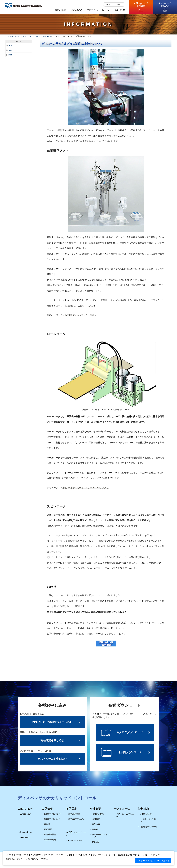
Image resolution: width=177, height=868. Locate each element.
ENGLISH (109, 4)
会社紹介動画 (98, 814)
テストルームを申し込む (52, 759)
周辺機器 (48, 829)
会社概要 (96, 819)
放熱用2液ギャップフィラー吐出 (78, 315)
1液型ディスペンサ (52, 814)
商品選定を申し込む (52, 740)
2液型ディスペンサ (52, 819)
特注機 (47, 824)
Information (47, 36)
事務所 (95, 829)
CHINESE (120, 4)
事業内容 (96, 824)
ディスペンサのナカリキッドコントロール (57, 798)
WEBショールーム (76, 840)
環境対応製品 (50, 834)
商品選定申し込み (76, 819)
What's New (25, 814)
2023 (10, 46)
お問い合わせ (146, 814)
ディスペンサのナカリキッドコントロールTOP (24, 36)
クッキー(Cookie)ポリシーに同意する (153, 861)
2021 (10, 55)
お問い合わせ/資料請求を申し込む (52, 722)
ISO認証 (96, 842)
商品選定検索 (74, 814)
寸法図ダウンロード (149, 827)
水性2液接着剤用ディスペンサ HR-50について (85, 488)
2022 (10, 50)
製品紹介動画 (50, 840)
